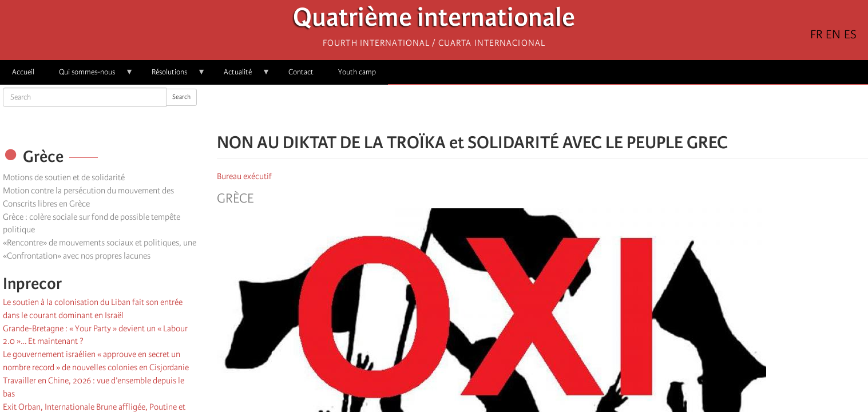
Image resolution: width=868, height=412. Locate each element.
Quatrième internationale (434, 20)
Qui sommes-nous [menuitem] (90, 76)
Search (181, 97)
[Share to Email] (558, 109)
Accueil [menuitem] (23, 72)
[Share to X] (526, 109)
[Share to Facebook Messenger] (542, 109)
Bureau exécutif (244, 176)
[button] (574, 109)
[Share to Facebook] (510, 109)
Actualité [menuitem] (241, 76)
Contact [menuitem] (301, 72)
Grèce (235, 199)
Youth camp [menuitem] (357, 72)
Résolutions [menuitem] (173, 76)
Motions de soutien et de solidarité (64, 177)
